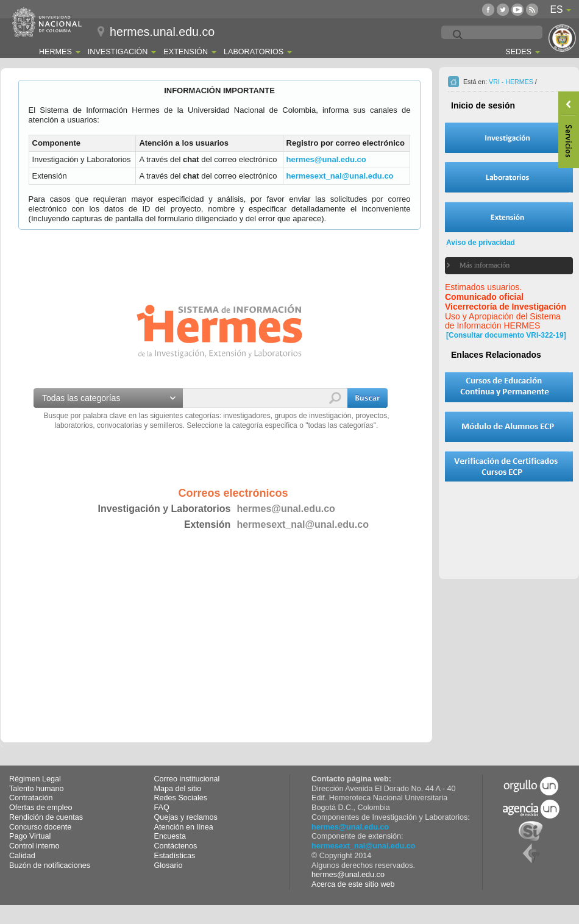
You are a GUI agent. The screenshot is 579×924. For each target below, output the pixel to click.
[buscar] (521, 35)
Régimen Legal (35, 779)
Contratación (31, 798)
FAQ (162, 808)
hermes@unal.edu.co (326, 159)
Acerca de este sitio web (353, 884)
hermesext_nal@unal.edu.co (340, 176)
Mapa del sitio (178, 789)
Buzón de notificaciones (50, 865)
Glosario (169, 865)
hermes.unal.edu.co (162, 32)
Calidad (22, 856)
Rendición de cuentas (46, 817)
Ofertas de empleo (41, 808)
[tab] (501, 266)
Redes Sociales (181, 798)
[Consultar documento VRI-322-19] (506, 335)
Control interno (34, 846)
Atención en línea (184, 827)
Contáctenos (176, 846)
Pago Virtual (30, 836)
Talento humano (37, 789)
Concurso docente (40, 827)
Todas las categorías (81, 398)
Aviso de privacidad (481, 243)
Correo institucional (187, 779)
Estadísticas (175, 856)
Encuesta (170, 836)
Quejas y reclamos (186, 817)
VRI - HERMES (511, 82)
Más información (485, 265)
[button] (368, 398)
